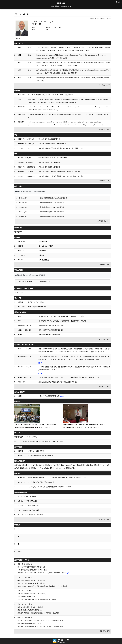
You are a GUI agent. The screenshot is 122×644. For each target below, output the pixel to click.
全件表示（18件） (105, 386)
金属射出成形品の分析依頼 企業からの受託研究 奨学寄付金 (58, 382)
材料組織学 (18, 232)
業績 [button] (17, 39)
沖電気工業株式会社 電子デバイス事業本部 (53, 158)
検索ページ (18, 14)
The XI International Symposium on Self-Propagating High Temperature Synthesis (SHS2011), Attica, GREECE (35, 426)
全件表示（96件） (105, 85)
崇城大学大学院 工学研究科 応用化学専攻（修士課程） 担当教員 (60, 171)
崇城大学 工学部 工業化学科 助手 (49, 162)
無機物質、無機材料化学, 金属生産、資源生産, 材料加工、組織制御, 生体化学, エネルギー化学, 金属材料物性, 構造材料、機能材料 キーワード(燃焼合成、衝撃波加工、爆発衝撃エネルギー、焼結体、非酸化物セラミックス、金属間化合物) (62, 467)
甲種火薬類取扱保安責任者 (37, 307)
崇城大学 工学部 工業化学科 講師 (49, 167)
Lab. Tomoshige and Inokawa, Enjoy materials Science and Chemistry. (39, 441)
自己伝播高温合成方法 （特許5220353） (41, 482)
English (119, 2)
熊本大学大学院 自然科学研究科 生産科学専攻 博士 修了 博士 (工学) (61, 148)
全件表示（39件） (105, 519)
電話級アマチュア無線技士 (37, 302)
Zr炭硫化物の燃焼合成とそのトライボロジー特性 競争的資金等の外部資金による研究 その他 (69, 377)
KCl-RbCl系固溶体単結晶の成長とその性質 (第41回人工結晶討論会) (50, 95)
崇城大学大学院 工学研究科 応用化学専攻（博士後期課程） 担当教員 (61, 176)
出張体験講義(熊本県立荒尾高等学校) (52, 202)
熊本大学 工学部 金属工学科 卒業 (49, 139)
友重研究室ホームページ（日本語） (26, 437)
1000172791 (19, 293)
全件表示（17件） (105, 339)
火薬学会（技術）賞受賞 (36, 451)
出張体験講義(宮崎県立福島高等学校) (52, 212)
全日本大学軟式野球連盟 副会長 (49, 396)
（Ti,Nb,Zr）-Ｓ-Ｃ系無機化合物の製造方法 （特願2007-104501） (50, 487)
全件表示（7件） (105, 264)
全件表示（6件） (105, 631)
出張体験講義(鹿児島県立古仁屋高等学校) (54, 198)
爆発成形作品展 (45, 282)
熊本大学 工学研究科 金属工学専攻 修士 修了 (53, 144)
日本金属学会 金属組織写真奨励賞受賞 (41, 456)
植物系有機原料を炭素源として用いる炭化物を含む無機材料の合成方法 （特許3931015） (58, 478)
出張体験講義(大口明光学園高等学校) (52, 207)
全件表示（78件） (105, 129)
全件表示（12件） (105, 181)
